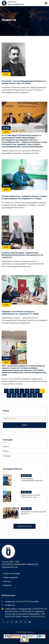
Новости (6, 446)
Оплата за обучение (12, 574)
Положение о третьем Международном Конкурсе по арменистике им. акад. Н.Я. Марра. (24, 82)
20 (30, 395)
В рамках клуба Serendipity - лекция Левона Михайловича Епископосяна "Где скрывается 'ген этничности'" (22, 255)
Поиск (24, 425)
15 (19, 395)
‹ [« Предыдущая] (7, 391)
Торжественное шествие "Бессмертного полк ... (30, 496)
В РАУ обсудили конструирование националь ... (33, 479)
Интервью (7, 456)
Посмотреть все (25, 526)
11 (37, 391)
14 (14, 395)
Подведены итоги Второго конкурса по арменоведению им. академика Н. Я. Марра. (20, 313)
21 (35, 395)
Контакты (7, 581)
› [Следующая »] (40, 395)
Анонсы (6, 451)
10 (32, 391)
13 (9, 395)
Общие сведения (10, 577)
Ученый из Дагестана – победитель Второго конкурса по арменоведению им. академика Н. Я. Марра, (24, 197)
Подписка (7, 585)
